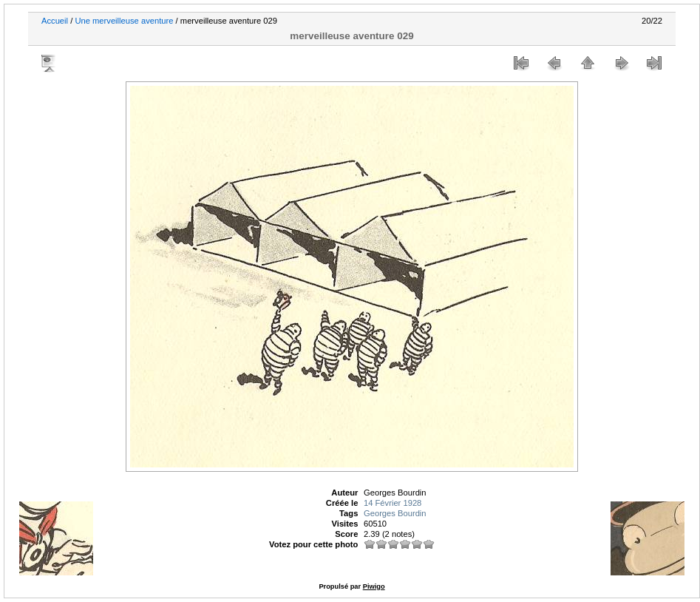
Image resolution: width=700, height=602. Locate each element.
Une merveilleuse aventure (124, 21)
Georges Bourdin (395, 513)
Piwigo (374, 586)
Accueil (55, 21)
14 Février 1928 (393, 503)
